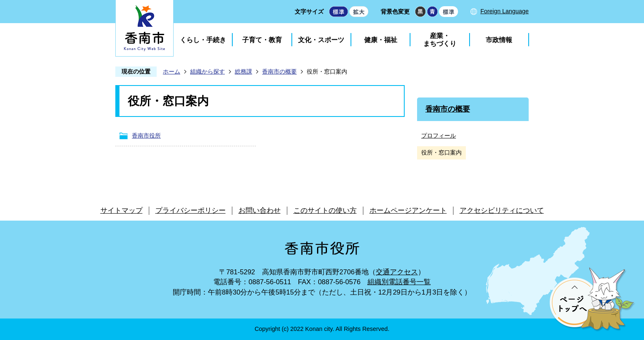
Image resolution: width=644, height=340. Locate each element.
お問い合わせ (260, 210)
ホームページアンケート (408, 210)
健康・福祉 (381, 40)
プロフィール (439, 136)
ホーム (172, 71)
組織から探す (208, 71)
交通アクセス (397, 272)
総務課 (243, 71)
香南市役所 (146, 136)
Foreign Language (504, 11)
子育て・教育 (262, 40)
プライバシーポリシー (191, 210)
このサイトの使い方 (325, 210)
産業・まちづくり (440, 40)
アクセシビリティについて (502, 210)
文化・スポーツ (321, 40)
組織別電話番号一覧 (399, 282)
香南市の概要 (279, 71)
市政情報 (499, 40)
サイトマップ (122, 210)
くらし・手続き (203, 40)
